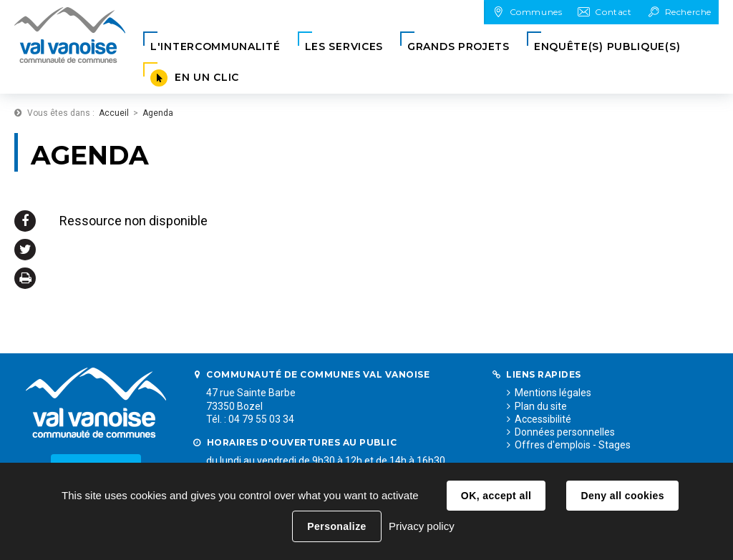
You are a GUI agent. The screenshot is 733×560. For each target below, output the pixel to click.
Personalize (336, 526)
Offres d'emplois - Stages (573, 445)
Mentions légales (553, 393)
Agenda (158, 113)
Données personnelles (565, 432)
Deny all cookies (622, 496)
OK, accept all (496, 496)
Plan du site (541, 406)
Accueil (114, 113)
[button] (215, 47)
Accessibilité (543, 419)
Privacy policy (422, 526)
